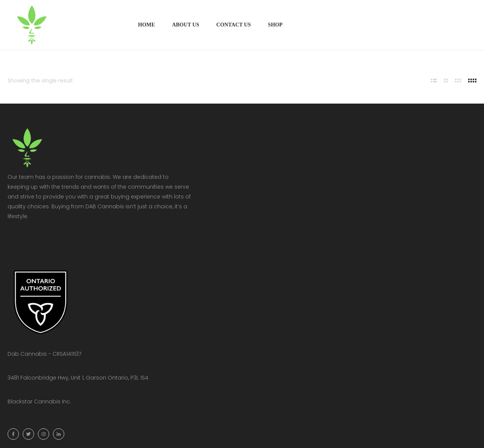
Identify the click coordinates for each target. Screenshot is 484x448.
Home (147, 25)
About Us (186, 25)
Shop (275, 25)
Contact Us (234, 25)
